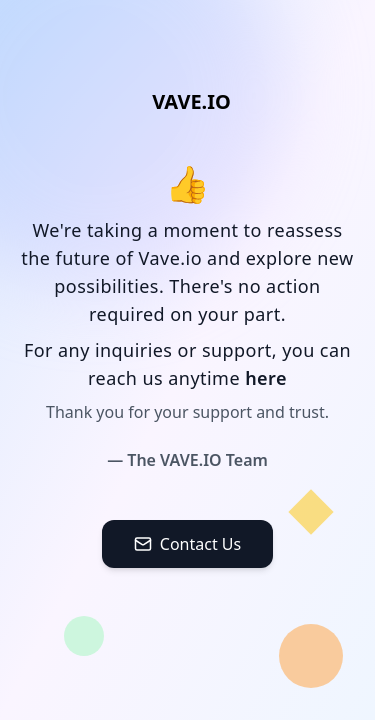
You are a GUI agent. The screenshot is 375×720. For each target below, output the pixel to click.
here (266, 378)
